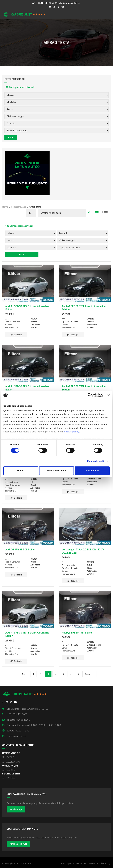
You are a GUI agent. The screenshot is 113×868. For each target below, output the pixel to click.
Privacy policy (67, 863)
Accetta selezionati (56, 471)
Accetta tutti (92, 471)
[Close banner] (109, 395)
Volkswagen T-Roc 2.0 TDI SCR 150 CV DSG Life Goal (83, 551)
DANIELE (9, 778)
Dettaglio (16, 335)
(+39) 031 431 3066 (43, 3)
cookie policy (72, 432)
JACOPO (8, 757)
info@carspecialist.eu (69, 3)
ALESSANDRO (11, 762)
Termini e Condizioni (85, 863)
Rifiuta (21, 471)
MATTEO (9, 770)
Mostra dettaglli (96, 461)
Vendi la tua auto (18, 844)
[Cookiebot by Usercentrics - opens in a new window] (90, 395)
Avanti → (89, 674)
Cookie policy (104, 863)
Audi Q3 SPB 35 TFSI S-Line (77, 633)
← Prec (23, 674)
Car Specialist (25, 863)
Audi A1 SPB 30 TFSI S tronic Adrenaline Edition (27, 308)
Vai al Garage (16, 809)
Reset (11, 137)
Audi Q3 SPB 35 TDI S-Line (20, 550)
